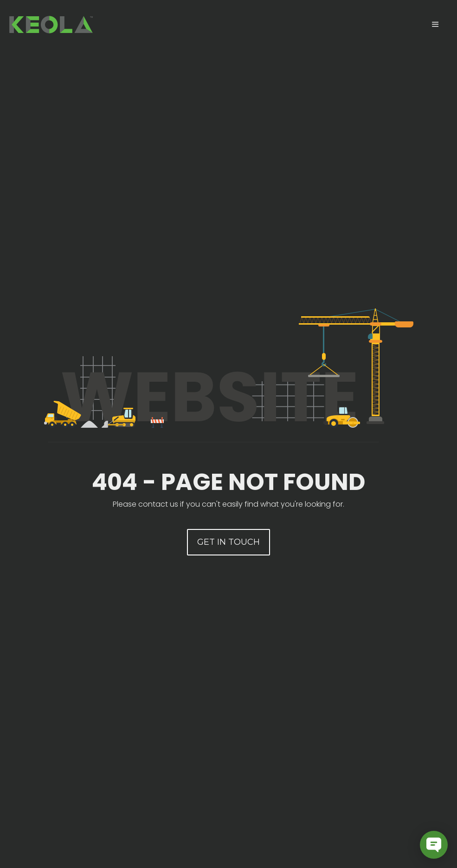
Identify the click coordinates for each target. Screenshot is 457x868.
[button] (228, 542)
